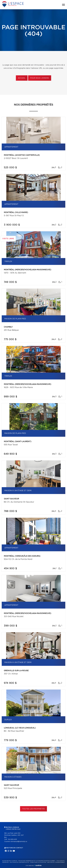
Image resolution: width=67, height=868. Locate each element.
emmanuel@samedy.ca (19, 842)
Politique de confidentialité (19, 862)
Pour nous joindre (40, 78)
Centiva (38, 865)
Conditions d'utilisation (38, 862)
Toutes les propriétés (33, 809)
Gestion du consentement (56, 862)
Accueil (22, 78)
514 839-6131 (12, 839)
